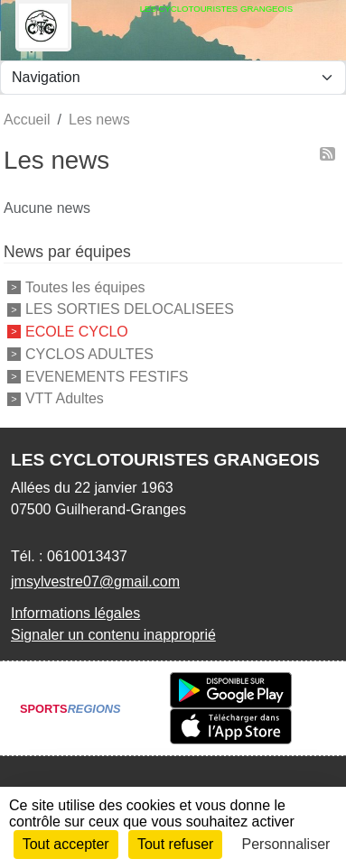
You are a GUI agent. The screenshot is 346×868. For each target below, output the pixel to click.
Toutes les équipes (85, 286)
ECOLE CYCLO (77, 332)
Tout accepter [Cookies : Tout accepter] (66, 844)
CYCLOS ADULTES (89, 354)
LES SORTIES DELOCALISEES (130, 309)
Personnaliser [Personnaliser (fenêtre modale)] (286, 844)
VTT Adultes (65, 398)
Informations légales (75, 613)
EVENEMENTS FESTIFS (107, 376)
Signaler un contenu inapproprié (113, 635)
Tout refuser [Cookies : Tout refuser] (175, 844)
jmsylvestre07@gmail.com (95, 582)
